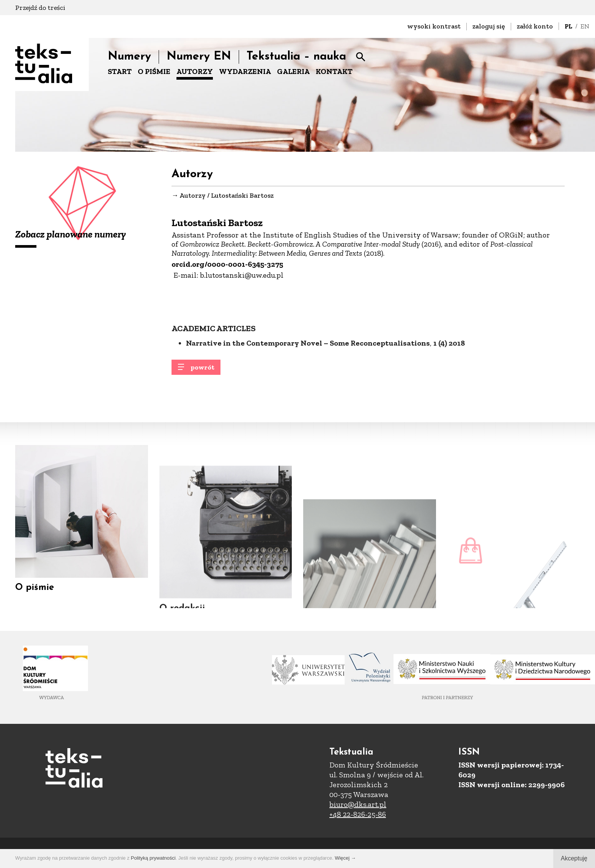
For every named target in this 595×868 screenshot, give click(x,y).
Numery (129, 57)
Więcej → (345, 858)
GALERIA (293, 71)
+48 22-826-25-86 (358, 814)
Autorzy (193, 196)
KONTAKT (334, 71)
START (120, 71)
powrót (202, 371)
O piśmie (35, 596)
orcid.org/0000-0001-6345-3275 (227, 264)
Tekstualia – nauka (296, 57)
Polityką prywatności (153, 858)
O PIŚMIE (154, 71)
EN (585, 26)
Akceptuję (574, 858)
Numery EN (199, 57)
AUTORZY (195, 71)
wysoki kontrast (434, 26)
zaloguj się (489, 26)
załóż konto (535, 26)
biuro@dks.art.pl (358, 804)
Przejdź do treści (40, 8)
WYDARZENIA (245, 71)
